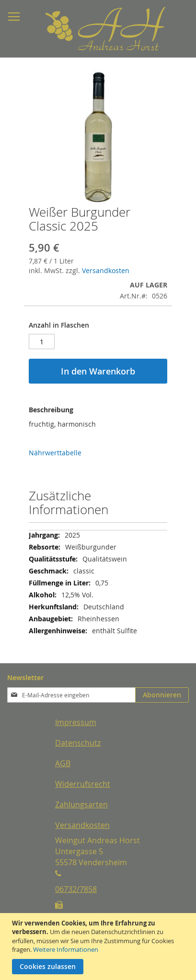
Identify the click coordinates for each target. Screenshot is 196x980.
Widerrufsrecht (83, 784)
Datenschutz (78, 743)
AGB (63, 763)
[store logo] (81, 29)
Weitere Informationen (66, 949)
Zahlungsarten (81, 804)
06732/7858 (76, 889)
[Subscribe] (162, 695)
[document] (99, 947)
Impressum (76, 722)
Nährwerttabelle (55, 453)
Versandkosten (106, 270)
